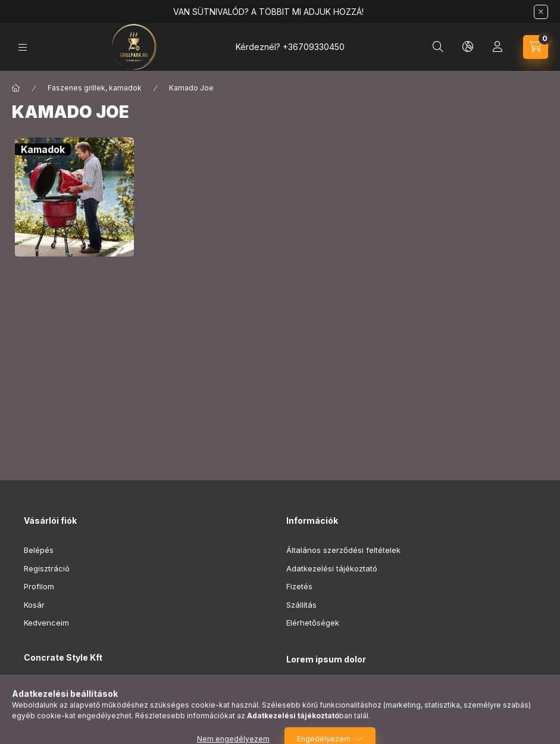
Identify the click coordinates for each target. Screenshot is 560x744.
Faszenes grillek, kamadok (95, 88)
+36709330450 (314, 47)
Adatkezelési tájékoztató (332, 568)
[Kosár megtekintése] (536, 47)
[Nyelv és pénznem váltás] (468, 47)
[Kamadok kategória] (43, 149)
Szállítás (301, 605)
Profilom (39, 586)
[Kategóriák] (23, 47)
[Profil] (498, 47)
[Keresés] (438, 47)
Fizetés (299, 586)
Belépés (39, 550)
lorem (297, 690)
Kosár (34, 605)
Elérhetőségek (313, 623)
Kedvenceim (46, 623)
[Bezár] (541, 12)
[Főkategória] (16, 88)
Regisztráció (47, 568)
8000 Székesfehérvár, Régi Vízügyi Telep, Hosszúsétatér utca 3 (153, 693)
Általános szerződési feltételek (343, 550)
